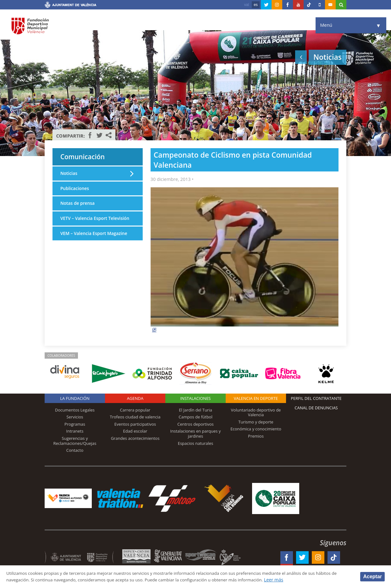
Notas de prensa (78, 205)
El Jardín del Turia (195, 410)
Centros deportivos (196, 424)
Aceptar (372, 576)
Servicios (75, 417)
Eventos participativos (135, 424)
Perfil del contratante (316, 398)
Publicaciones (75, 190)
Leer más (297, 580)
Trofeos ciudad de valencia (135, 417)
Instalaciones (195, 398)
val (247, 5)
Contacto (75, 450)
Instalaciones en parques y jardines (196, 434)
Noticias (69, 174)
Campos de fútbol (195, 417)
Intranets (75, 431)
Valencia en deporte (256, 398)
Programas (75, 424)
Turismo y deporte (256, 422)
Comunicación (85, 157)
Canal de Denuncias (316, 408)
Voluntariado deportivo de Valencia (256, 412)
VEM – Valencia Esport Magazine (95, 242)
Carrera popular (135, 410)
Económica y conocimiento (256, 429)
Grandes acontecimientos (135, 438)
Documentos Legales (75, 410)
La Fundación (75, 398)
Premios (256, 436)
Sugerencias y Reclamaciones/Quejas (75, 441)
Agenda (135, 398)
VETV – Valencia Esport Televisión (85, 224)
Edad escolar (135, 431)
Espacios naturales (196, 443)
